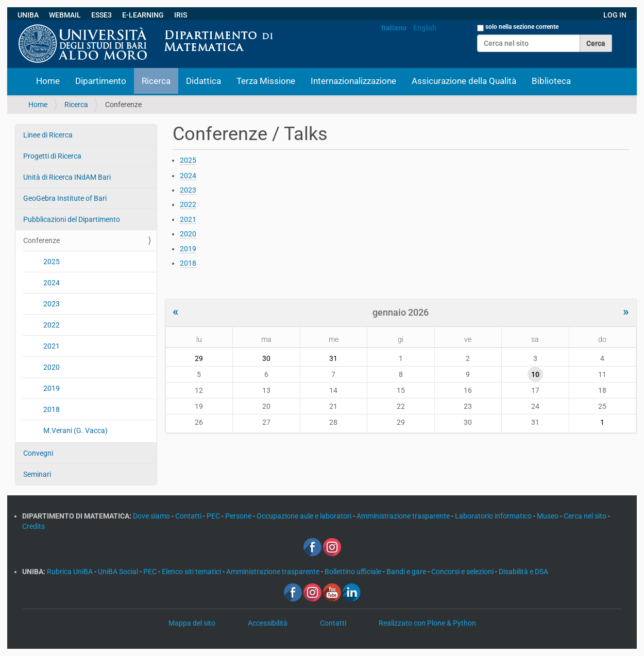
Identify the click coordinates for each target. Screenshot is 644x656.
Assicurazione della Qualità (464, 81)
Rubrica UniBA (71, 572)
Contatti (189, 516)
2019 (52, 388)
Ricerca (156, 81)
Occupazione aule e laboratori (305, 516)
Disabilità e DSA (523, 572)
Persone (239, 516)
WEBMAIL (65, 15)
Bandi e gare (407, 572)
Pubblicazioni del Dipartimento (72, 219)
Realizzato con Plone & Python (427, 623)
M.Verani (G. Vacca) (75, 430)
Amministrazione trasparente (404, 516)
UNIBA (28, 15)
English (425, 28)
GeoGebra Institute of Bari (65, 198)
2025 (52, 262)
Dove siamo (152, 516)
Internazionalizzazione (353, 81)
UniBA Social (118, 572)
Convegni (38, 453)
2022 (52, 325)
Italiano (394, 28)
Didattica (204, 81)
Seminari (37, 474)
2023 (52, 304)
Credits (33, 526)
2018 (52, 409)
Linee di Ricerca (48, 135)
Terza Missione (266, 81)
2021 (52, 346)
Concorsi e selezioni (463, 572)
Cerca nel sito (586, 516)
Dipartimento (101, 81)
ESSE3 (101, 15)
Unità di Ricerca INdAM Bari (67, 177)
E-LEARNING (143, 15)
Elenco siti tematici (192, 572)
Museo (548, 516)
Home (48, 81)
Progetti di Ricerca (52, 156)
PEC (214, 516)
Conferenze (41, 240)
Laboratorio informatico (494, 516)
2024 (52, 283)
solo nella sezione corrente (522, 27)
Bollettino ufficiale (354, 572)
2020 (52, 367)
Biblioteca (551, 81)
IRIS (181, 15)
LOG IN (615, 15)
